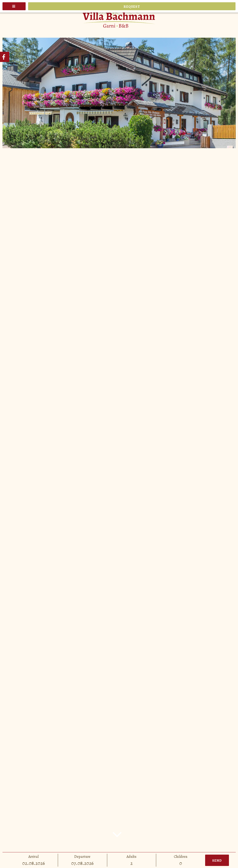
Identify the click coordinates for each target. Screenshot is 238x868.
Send (217, 861)
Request (132, 7)
